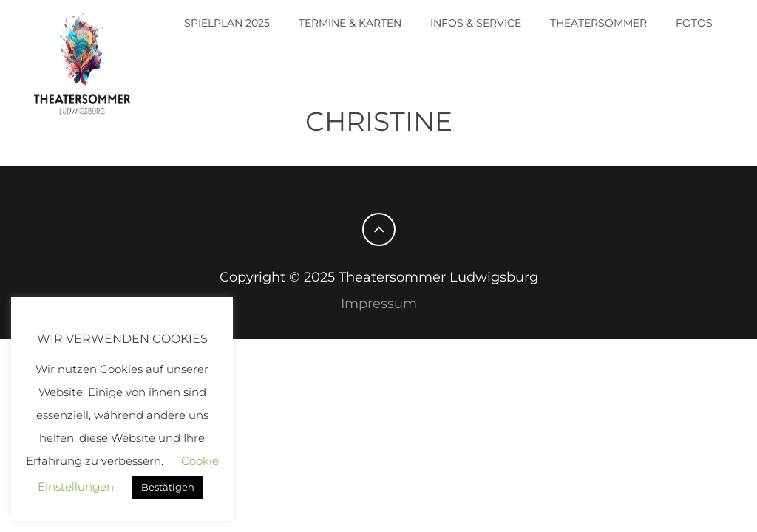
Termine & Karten (350, 23)
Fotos (694, 23)
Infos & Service (476, 23)
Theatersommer (598, 23)
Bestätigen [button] (168, 487)
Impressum (379, 304)
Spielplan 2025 (227, 23)
